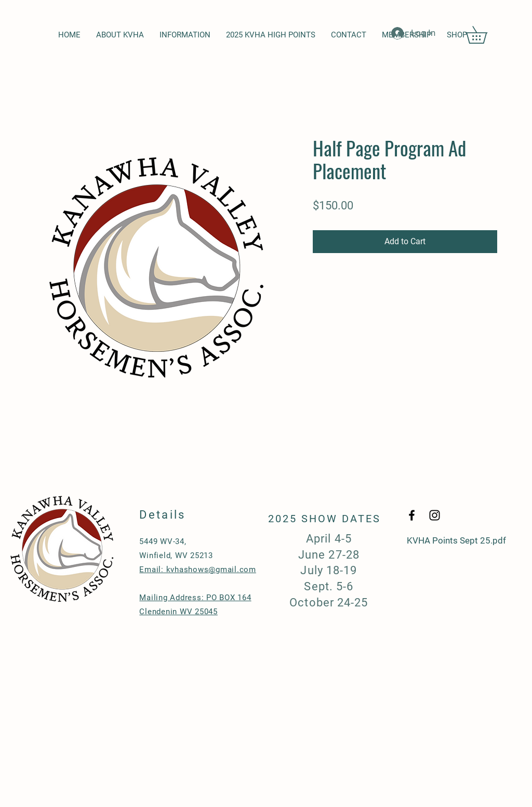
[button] (485, 35)
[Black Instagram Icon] (435, 515)
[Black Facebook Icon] (412, 515)
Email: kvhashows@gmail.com (198, 570)
